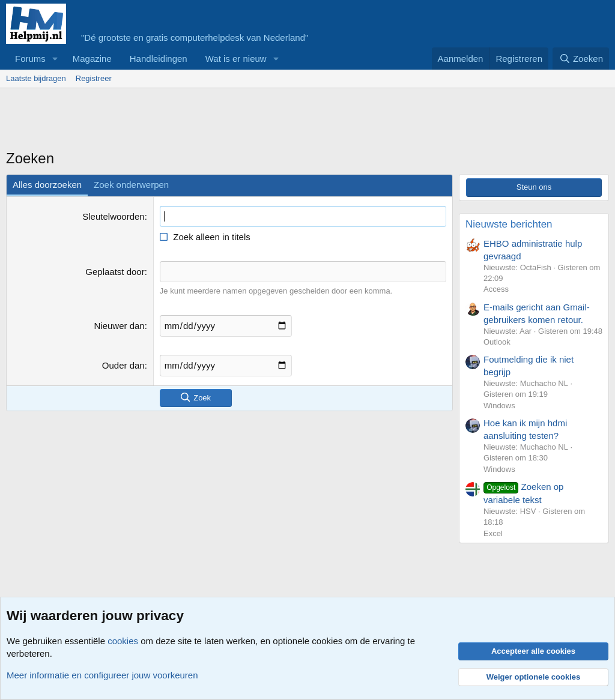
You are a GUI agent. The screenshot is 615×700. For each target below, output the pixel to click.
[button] (55, 59)
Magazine (92, 59)
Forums (30, 59)
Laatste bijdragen (36, 78)
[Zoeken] (581, 59)
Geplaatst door (115, 272)
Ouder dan (123, 365)
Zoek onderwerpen (131, 185)
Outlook (497, 342)
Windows (499, 406)
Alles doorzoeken (47, 185)
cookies (123, 641)
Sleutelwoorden (113, 216)
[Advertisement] (225, 121)
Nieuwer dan (119, 326)
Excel (493, 533)
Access (496, 289)
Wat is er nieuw (236, 59)
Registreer (94, 78)
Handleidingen (159, 59)
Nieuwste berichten (509, 224)
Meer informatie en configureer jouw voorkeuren (102, 675)
